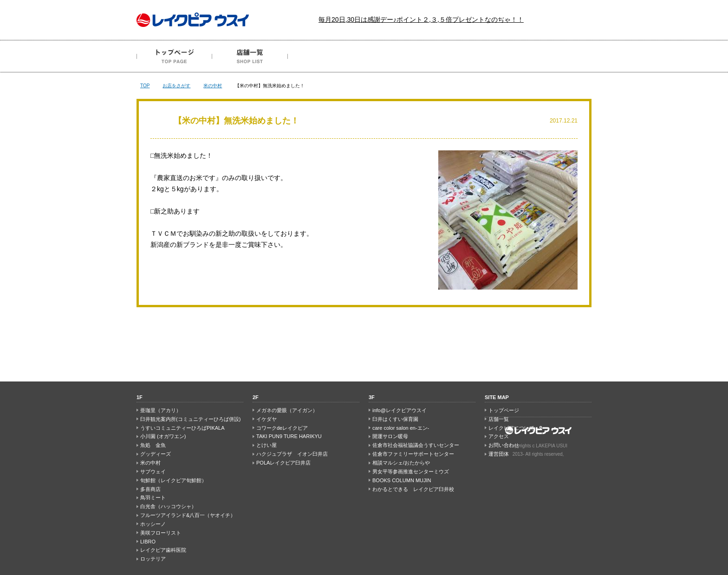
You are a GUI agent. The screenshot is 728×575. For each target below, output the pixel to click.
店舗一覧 (250, 56)
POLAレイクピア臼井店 (283, 463)
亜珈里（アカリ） (161, 410)
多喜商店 (150, 489)
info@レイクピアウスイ (400, 410)
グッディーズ (156, 454)
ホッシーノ (153, 524)
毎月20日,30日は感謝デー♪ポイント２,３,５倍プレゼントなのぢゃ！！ (421, 19)
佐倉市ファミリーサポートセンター (413, 454)
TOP (145, 86)
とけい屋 (266, 445)
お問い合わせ (553, 56)
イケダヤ (266, 419)
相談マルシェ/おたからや (401, 463)
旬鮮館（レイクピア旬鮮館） (173, 480)
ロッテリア (153, 559)
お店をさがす (176, 86)
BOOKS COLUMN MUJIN (402, 480)
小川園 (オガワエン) (163, 436)
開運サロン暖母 (390, 436)
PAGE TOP (364, 345)
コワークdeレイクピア (282, 428)
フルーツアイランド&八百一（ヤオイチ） (188, 515)
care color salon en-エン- (401, 428)
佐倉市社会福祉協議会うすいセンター (416, 445)
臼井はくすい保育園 (395, 419)
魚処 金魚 (153, 445)
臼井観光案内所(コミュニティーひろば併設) (190, 419)
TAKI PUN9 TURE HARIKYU (289, 436)
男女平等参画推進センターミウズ (411, 472)
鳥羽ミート (153, 497)
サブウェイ (153, 472)
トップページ (174, 56)
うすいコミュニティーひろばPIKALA (182, 428)
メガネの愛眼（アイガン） (287, 410)
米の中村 (213, 86)
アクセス (477, 56)
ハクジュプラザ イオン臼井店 (292, 454)
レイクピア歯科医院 (163, 550)
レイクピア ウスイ (193, 20)
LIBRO (148, 542)
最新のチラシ (326, 56)
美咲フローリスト (161, 533)
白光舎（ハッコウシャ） (168, 506)
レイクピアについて (401, 56)
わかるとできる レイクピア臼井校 (413, 489)
